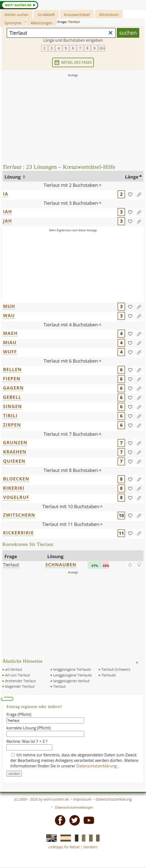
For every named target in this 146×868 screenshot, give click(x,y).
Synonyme (13, 23)
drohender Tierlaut (20, 681)
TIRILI (10, 416)
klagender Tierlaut (20, 686)
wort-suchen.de (56, 799)
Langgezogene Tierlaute (73, 675)
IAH (7, 212)
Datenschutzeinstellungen (74, 807)
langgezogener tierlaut (71, 681)
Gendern (90, 847)
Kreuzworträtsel (77, 15)
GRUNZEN (15, 442)
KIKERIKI (14, 488)
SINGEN (12, 406)
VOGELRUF (16, 497)
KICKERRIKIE (18, 533)
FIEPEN (12, 379)
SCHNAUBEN (61, 565)
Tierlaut (11, 565)
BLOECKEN (16, 479)
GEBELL (12, 397)
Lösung (13, 177)
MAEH (10, 333)
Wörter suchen (16, 15)
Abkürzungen (42, 23)
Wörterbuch (109, 15)
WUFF (10, 352)
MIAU (10, 342)
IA (6, 194)
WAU (9, 315)
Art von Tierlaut (18, 675)
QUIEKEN (14, 461)
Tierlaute (109, 675)
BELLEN (12, 369)
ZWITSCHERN (19, 515)
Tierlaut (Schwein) (116, 669)
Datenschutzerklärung (97, 766)
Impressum (82, 799)
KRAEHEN (15, 452)
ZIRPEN (12, 425)
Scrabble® (46, 15)
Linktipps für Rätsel (64, 847)
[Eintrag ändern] (139, 194)
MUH (9, 306)
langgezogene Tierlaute (72, 669)
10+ (102, 48)
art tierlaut (14, 669)
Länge (132, 177)
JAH (7, 221)
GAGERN (13, 388)
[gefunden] (130, 194)
